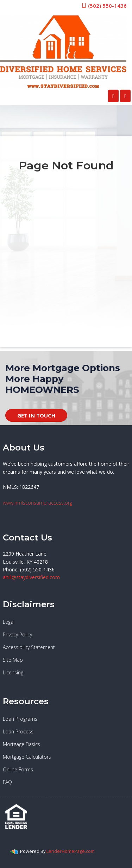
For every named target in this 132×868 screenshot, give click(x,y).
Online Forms (18, 769)
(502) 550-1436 (104, 6)
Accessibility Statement (29, 647)
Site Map (13, 660)
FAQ (7, 782)
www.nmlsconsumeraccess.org (37, 503)
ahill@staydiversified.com (31, 577)
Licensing (13, 672)
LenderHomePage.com (71, 851)
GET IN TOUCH (36, 415)
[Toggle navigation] (125, 96)
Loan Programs (20, 719)
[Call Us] (113, 96)
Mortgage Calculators (27, 757)
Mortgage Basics (21, 744)
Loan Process (18, 731)
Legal (9, 622)
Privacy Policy (17, 634)
